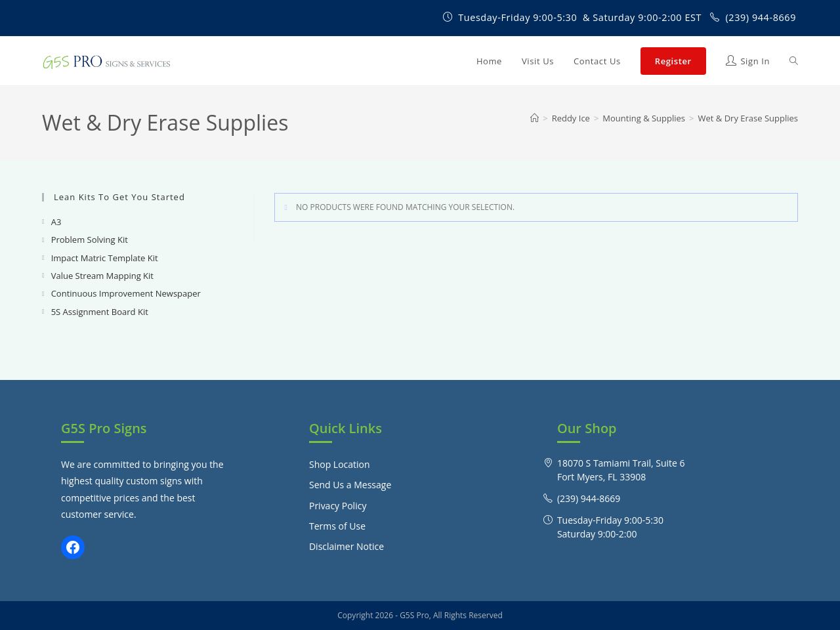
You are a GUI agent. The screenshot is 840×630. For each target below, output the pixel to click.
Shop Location (340, 464)
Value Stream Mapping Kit (102, 276)
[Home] (535, 118)
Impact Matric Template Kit (105, 258)
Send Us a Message (350, 485)
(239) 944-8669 (761, 17)
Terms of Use (337, 526)
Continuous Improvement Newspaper (126, 293)
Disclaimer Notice (346, 546)
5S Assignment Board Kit (100, 312)
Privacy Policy (338, 506)
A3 (56, 222)
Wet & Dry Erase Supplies (748, 118)
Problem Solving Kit (90, 240)
